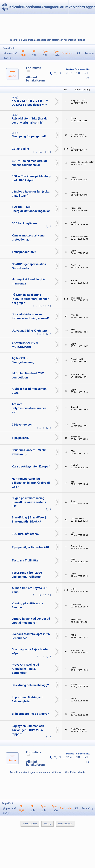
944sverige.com (23, 425)
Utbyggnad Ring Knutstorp (29, 331)
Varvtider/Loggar (82, 7)
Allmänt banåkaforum (35, 79)
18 (49, 306)
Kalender (16, 7)
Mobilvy (47, 824)
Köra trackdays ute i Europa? (31, 466)
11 (45, 152)
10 (40, 152)
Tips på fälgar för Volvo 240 (30, 547)
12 (49, 152)
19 (49, 595)
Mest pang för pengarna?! (29, 136)
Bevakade (67, 53)
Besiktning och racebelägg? (30, 685)
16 (40, 306)
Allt (34, 53)
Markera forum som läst (78, 69)
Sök (79, 53)
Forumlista (34, 69)
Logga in (89, 53)
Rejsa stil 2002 (30, 824)
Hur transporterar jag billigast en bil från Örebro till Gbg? (31, 483)
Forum (63, 7)
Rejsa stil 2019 (65, 824)
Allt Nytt (5, 7)
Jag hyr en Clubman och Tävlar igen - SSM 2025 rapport (28, 730)
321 (85, 73)
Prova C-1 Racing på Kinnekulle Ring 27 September (25, 669)
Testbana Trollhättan (26, 560)
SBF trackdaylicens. (25, 223)
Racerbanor (32, 7)
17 (45, 306)
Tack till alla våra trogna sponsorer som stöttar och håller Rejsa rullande (47, 40)
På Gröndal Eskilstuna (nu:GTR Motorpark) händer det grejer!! (30, 299)
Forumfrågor (88, 808)
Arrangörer (50, 7)
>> (88, 78)
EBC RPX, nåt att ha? (25, 534)
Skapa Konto (9, 48)
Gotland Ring (20, 149)
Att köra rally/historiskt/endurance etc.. (29, 408)
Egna (45, 53)
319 (69, 73)
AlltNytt (23, 53)
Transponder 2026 (24, 252)
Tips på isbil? (21, 438)
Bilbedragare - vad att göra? (30, 714)
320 (77, 73)
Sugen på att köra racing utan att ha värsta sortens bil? (29, 502)
